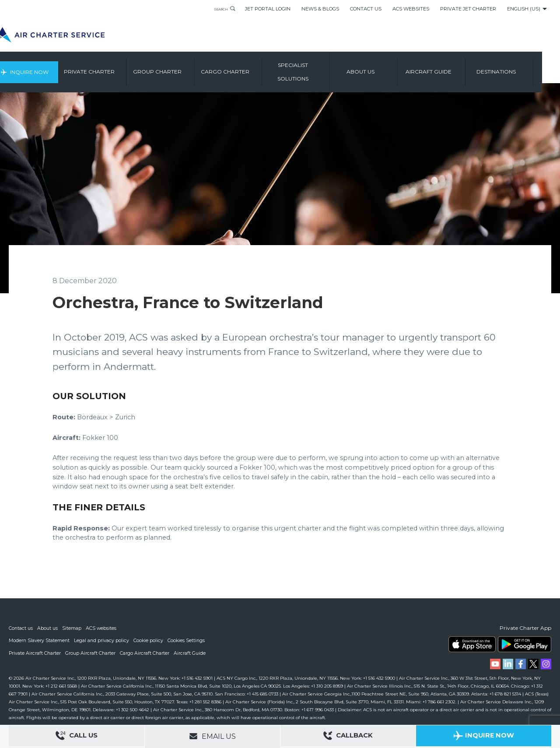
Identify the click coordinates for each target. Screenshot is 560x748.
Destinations (517, 68)
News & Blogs (320, 9)
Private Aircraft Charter (35, 653)
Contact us (21, 629)
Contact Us (366, 9)
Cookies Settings (188, 641)
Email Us (212, 736)
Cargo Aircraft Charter (146, 653)
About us (381, 68)
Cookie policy (150, 641)
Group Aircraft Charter (91, 653)
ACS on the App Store (472, 645)
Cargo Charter (246, 68)
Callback (348, 737)
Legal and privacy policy (103, 641)
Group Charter (178, 68)
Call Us (77, 737)
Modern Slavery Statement (40, 641)
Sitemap (72, 629)
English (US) (524, 9)
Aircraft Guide (450, 68)
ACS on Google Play (525, 645)
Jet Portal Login (268, 9)
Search (217, 9)
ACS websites (102, 629)
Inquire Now (47, 68)
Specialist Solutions (314, 68)
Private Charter (110, 68)
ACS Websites (411, 9)
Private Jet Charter (468, 9)
